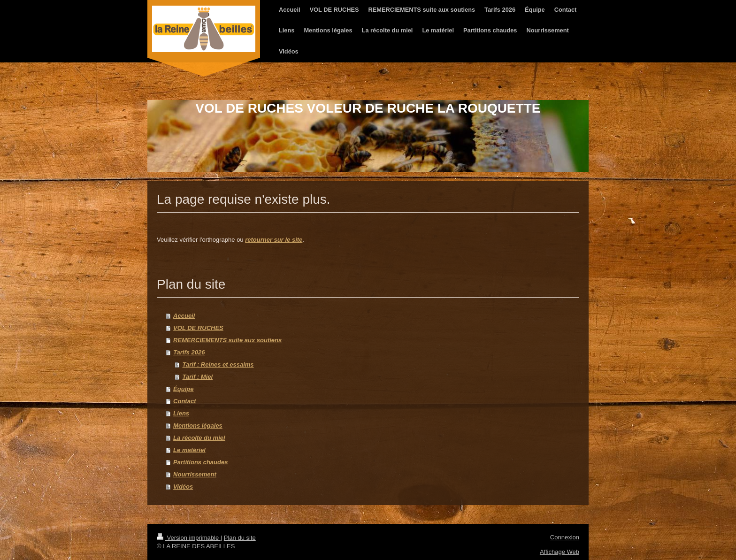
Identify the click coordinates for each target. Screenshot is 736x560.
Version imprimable (189, 538)
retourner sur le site (274, 240)
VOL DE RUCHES (198, 328)
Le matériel (189, 450)
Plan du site (240, 538)
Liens (181, 413)
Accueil (184, 316)
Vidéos (183, 487)
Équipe (183, 389)
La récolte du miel (199, 438)
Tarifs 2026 (189, 352)
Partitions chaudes (200, 462)
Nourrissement (195, 474)
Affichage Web (560, 552)
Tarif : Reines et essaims (218, 364)
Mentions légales (198, 426)
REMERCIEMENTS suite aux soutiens (227, 340)
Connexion (565, 537)
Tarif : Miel (198, 377)
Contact (184, 401)
